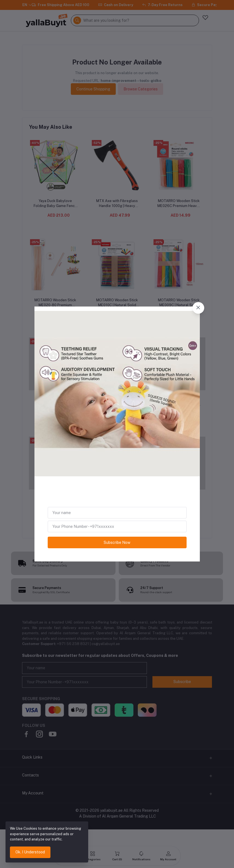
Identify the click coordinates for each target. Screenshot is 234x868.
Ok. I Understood (30, 852)
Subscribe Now (117, 542)
